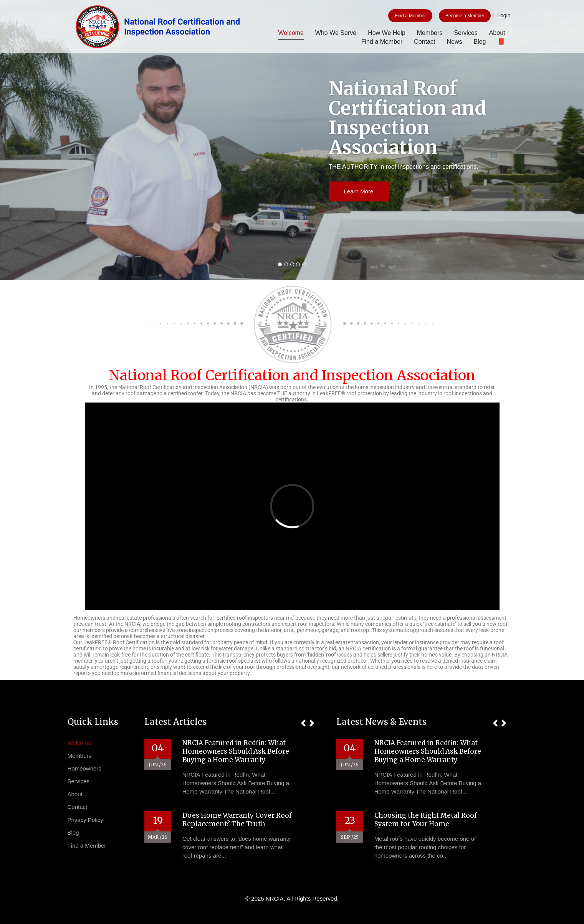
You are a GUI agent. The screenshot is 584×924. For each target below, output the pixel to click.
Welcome (291, 33)
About (497, 33)
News (454, 42)
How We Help (387, 33)
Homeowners (84, 768)
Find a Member (410, 16)
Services (466, 33)
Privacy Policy (85, 820)
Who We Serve (336, 33)
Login (504, 15)
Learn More (359, 191)
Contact (424, 42)
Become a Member (465, 16)
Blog (480, 42)
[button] (303, 723)
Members (430, 33)
